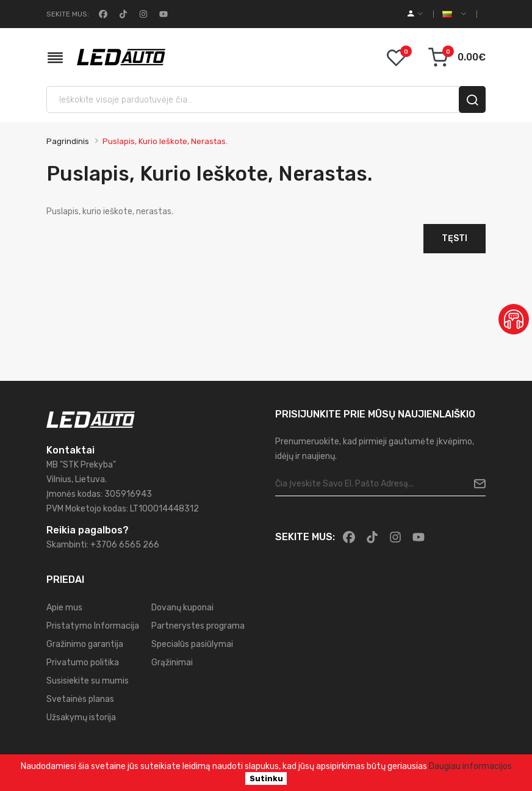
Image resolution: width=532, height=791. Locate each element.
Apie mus (64, 608)
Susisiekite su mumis (88, 681)
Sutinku (266, 778)
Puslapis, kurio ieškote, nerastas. (165, 141)
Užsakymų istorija (81, 717)
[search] (472, 99)
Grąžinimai (172, 663)
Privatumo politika (83, 663)
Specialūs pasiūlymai (192, 644)
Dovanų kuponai (182, 608)
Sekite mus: (68, 14)
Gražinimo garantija (85, 644)
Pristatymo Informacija (93, 626)
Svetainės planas (80, 699)
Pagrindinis (68, 141)
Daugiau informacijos (470, 766)
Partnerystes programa (198, 626)
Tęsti (455, 238)
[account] (415, 14)
